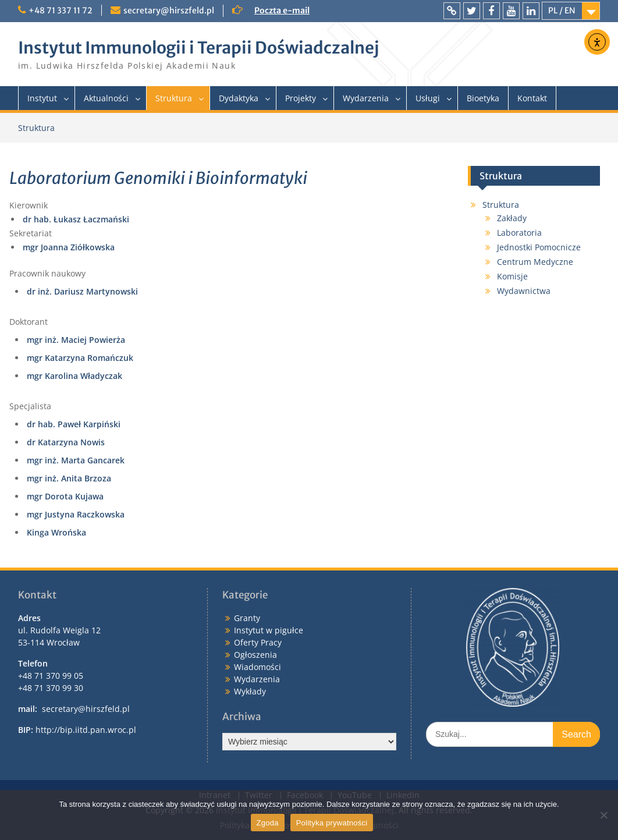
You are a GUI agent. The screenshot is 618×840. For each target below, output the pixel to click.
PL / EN (562, 10)
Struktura (174, 98)
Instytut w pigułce (269, 630)
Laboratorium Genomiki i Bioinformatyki (158, 178)
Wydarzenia (366, 98)
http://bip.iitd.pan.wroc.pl (86, 730)
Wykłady (250, 691)
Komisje (512, 276)
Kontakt (532, 98)
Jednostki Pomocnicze (539, 247)
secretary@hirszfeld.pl (169, 10)
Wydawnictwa (524, 291)
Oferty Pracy (258, 642)
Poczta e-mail (282, 10)
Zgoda (268, 823)
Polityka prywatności (332, 823)
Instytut (42, 98)
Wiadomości (257, 667)
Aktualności (106, 98)
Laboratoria (519, 233)
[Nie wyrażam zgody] (603, 815)
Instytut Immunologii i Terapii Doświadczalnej (198, 48)
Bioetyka (483, 98)
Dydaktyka (239, 98)
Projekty (301, 98)
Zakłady (512, 218)
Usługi (428, 98)
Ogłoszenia (255, 655)
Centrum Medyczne (535, 262)
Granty (247, 618)
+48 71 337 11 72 (61, 10)
